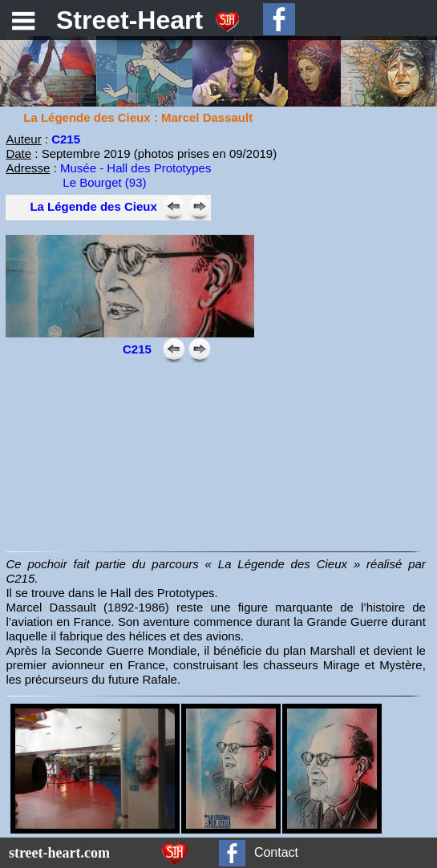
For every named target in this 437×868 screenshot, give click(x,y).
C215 (66, 139)
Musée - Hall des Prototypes (136, 168)
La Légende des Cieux (93, 206)
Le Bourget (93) (104, 182)
